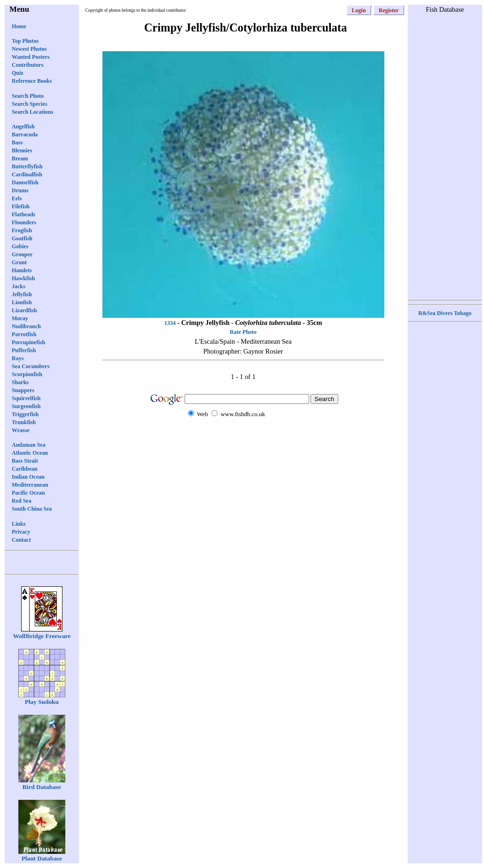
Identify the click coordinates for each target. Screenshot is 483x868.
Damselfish (25, 182)
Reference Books (32, 81)
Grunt (19, 262)
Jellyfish (22, 294)
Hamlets (22, 270)
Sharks (20, 382)
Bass (17, 142)
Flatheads (23, 214)
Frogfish (22, 230)
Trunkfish (24, 422)
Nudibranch (26, 326)
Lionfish (22, 302)
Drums (20, 190)
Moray (20, 318)
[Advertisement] (243, 438)
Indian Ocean (28, 477)
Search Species (29, 104)
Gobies (20, 246)
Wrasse (21, 430)
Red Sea (22, 501)
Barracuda (25, 134)
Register (389, 10)
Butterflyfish (27, 166)
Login (359, 10)
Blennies (22, 150)
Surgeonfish (26, 406)
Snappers (23, 390)
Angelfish (23, 126)
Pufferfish (24, 350)
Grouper (22, 254)
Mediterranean (30, 485)
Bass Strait (25, 461)
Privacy (21, 532)
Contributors (27, 65)
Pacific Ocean (28, 493)
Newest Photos (29, 49)
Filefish (21, 206)
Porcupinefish (28, 342)
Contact (21, 540)
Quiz (18, 73)
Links (19, 524)
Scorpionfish (27, 374)
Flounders (24, 222)
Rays (18, 358)
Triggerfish (25, 414)
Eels (17, 198)
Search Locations (32, 112)
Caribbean (25, 469)
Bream (20, 158)
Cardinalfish (27, 174)
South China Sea (32, 509)
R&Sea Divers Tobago (445, 313)
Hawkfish (23, 278)
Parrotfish (24, 334)
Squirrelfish (26, 398)
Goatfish (22, 238)
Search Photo (28, 96)
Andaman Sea (29, 445)
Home (19, 26)
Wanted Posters (31, 57)
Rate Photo (243, 332)
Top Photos (25, 41)
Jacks (19, 286)
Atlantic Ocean (30, 453)
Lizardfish (24, 310)
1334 (170, 323)
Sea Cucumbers (31, 366)
